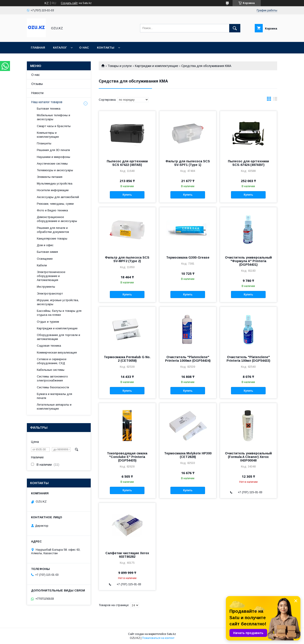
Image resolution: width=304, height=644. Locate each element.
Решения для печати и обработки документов (53, 230)
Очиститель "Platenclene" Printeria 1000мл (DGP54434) (188, 359)
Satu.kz (171, 634)
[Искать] (235, 28)
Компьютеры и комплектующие (48, 135)
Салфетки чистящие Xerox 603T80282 (127, 555)
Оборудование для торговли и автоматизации (58, 337)
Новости (37, 93)
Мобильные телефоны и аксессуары (53, 117)
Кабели (42, 265)
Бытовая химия (47, 252)
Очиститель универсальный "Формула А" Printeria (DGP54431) (248, 261)
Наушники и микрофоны (53, 157)
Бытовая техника (49, 109)
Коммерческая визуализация (57, 352)
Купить (127, 195)
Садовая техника (49, 346)
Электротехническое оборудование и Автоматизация (51, 276)
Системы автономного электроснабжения (52, 378)
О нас (84, 48)
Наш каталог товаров (47, 102)
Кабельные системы (51, 370)
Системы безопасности (53, 387)
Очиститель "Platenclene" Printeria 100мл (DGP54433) (248, 359)
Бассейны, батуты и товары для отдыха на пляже (59, 313)
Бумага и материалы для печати (54, 396)
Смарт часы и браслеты (54, 126)
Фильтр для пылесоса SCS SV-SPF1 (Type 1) (188, 163)
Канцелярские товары (52, 239)
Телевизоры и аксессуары (55, 170)
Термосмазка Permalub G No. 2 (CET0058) (127, 359)
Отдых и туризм (48, 322)
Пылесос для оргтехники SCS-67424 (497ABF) (248, 163)
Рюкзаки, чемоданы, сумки (55, 204)
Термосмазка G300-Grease (188, 257)
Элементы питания (50, 177)
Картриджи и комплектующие (157, 66)
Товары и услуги (120, 66)
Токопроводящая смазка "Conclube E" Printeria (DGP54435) (127, 457)
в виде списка (275, 100)
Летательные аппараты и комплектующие (54, 407)
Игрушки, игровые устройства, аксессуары (58, 302)
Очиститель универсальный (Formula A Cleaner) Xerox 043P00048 (248, 457)
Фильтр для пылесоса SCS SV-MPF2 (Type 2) (127, 259)
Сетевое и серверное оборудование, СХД (52, 361)
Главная (38, 48)
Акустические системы (52, 164)
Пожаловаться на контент (158, 638)
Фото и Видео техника (52, 210)
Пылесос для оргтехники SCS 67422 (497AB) (127, 163)
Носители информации (53, 190)
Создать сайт (69, 3)
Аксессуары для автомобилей (58, 197)
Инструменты (46, 287)
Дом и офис (45, 245)
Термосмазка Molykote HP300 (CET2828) (188, 455)
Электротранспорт (50, 294)
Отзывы (37, 84)
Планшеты (44, 143)
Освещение (45, 259)
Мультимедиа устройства (55, 184)
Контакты (106, 48)
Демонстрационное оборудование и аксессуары (57, 219)
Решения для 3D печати (53, 150)
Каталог (60, 48)
